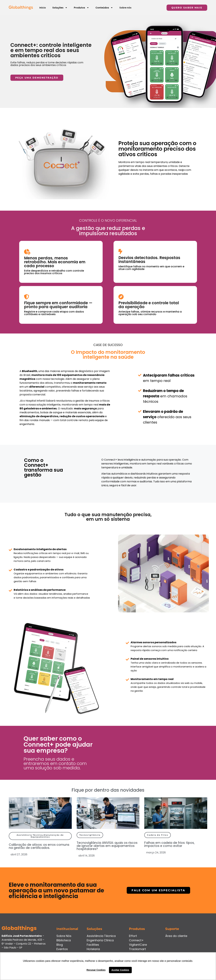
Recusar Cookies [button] (96, 970)
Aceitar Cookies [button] (120, 970)
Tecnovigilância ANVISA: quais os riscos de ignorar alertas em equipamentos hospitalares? (107, 846)
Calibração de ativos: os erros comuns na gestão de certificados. (39, 846)
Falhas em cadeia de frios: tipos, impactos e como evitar (169, 844)
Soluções (60, 8)
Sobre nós (125, 8)
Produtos (81, 8)
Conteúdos (104, 8)
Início (43, 8)
